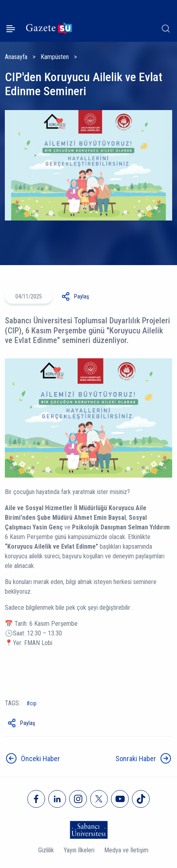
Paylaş (81, 296)
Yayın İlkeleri (79, 850)
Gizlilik (46, 850)
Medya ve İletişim (126, 850)
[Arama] (166, 29)
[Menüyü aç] (11, 29)
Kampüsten (55, 57)
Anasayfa (16, 57)
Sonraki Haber (136, 759)
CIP (33, 703)
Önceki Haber (40, 759)
